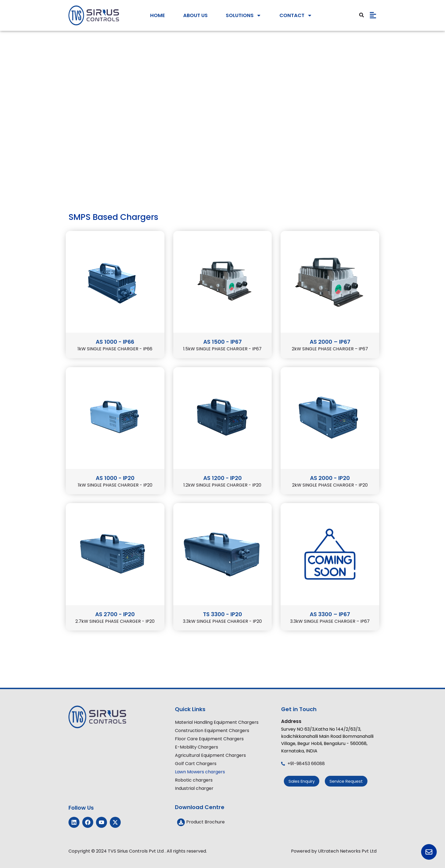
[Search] (361, 15)
